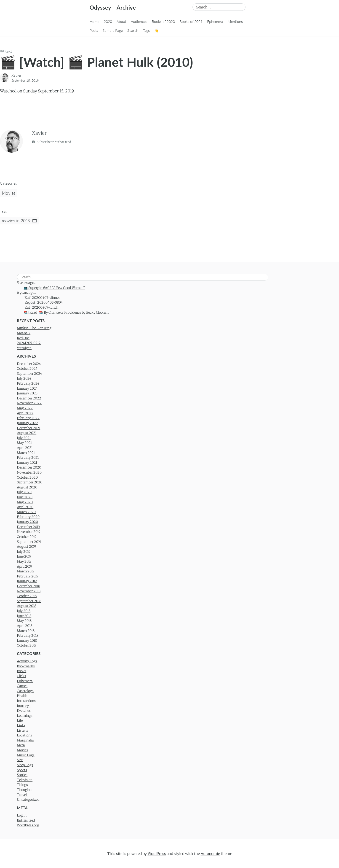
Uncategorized (28, 800)
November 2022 (29, 403)
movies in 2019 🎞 (20, 221)
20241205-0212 (29, 343)
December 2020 (29, 467)
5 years (22, 283)
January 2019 (27, 581)
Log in (22, 815)
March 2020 (26, 512)
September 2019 (29, 542)
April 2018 (25, 626)
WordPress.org (28, 825)
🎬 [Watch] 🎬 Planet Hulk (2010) (96, 62)
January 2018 (27, 641)
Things (22, 785)
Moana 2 (24, 333)
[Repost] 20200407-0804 (43, 302)
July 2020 (24, 492)
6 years (22, 293)
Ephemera (215, 21)
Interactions (26, 701)
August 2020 (27, 487)
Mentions (235, 21)
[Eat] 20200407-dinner (42, 298)
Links (21, 725)
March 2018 (26, 631)
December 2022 (29, 398)
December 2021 (29, 428)
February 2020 (28, 517)
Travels (23, 795)
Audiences (139, 21)
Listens (23, 731)
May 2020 (25, 502)
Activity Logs (27, 661)
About (121, 21)
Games (22, 686)
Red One (23, 338)
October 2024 (27, 369)
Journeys (24, 706)
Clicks (21, 676)
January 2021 (27, 463)
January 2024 (27, 388)
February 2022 (28, 418)
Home (94, 21)
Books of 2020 (163, 21)
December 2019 (28, 527)
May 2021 (24, 443)
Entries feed (26, 820)
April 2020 (25, 507)
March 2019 (26, 571)
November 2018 (29, 591)
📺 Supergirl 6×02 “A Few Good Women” (54, 288)
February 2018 (28, 636)
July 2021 (24, 438)
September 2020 (30, 482)
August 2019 (27, 547)
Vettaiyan (24, 348)
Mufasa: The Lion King (34, 328)
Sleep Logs (25, 765)
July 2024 (24, 378)
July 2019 (24, 552)
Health (22, 696)
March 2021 (26, 453)
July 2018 (24, 611)
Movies (9, 193)
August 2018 (27, 606)
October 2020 (27, 477)
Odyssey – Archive (113, 7)
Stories (22, 775)
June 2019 (24, 556)
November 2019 (29, 532)
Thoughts (25, 790)
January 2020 (27, 522)
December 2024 (29, 364)
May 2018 (24, 621)
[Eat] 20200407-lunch (41, 307)
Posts (94, 30)
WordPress (157, 854)
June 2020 (25, 497)
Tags (146, 30)
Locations (24, 735)
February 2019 (28, 576)
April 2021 (25, 448)
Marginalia (25, 740)
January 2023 (27, 393)
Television (25, 780)
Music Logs (26, 755)
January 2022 (27, 423)
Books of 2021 (191, 21)
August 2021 (27, 433)
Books (22, 671)
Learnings (25, 716)
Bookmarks (26, 666)
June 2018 (24, 616)
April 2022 (25, 413)
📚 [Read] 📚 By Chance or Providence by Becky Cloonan (66, 313)
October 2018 (27, 596)
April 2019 (25, 566)
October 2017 (27, 645)
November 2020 (29, 472)
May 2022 (25, 408)
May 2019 (24, 561)
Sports (22, 770)
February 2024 (28, 383)
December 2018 (28, 586)
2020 (108, 21)
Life (20, 720)
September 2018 (29, 601)
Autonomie (210, 854)
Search (133, 30)
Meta (21, 745)
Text (9, 51)
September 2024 (29, 374)
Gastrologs (25, 691)
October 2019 (27, 537)
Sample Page (113, 30)
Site (20, 760)
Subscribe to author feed (52, 142)
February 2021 (28, 458)
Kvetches (24, 711)
